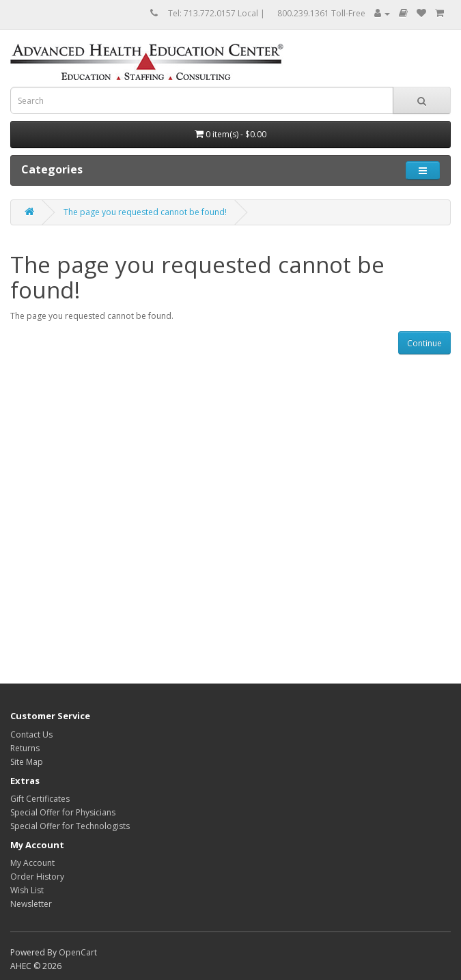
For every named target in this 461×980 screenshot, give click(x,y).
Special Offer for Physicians (63, 812)
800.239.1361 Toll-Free (321, 13)
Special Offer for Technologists (70, 826)
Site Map (27, 762)
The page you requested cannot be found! (145, 212)
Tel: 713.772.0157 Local (213, 13)
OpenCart (78, 952)
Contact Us (31, 734)
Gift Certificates (40, 799)
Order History (37, 877)
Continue (424, 343)
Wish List (27, 890)
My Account (32, 863)
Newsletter (31, 904)
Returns (25, 748)
